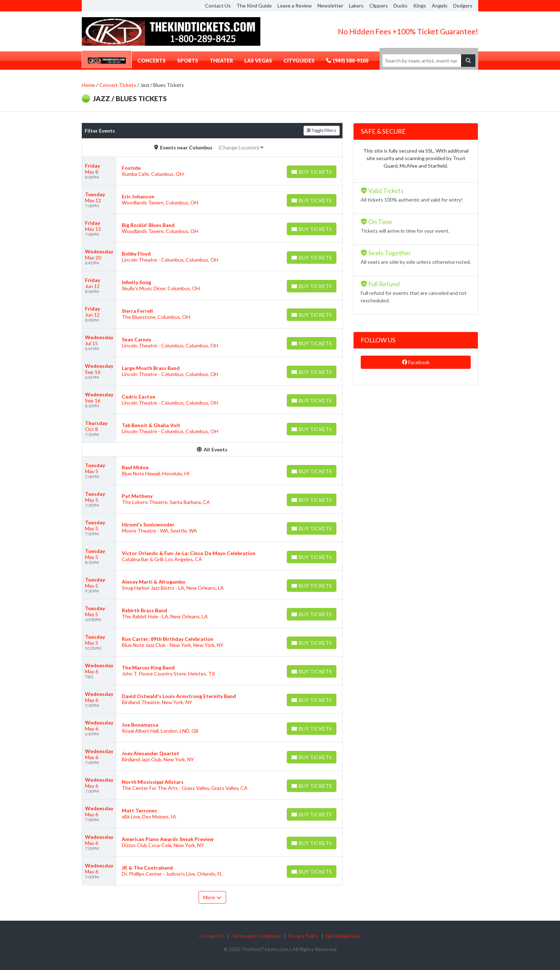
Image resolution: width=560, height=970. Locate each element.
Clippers (379, 6)
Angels (440, 6)
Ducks (401, 6)
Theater (221, 61)
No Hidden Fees (343, 936)
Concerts (152, 61)
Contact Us (218, 6)
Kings (420, 6)
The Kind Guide (254, 6)
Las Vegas (258, 61)
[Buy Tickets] (312, 172)
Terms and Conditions (256, 936)
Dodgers (463, 6)
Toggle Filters (322, 130)
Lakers (356, 6)
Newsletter (330, 6)
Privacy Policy (303, 936)
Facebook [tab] (416, 362)
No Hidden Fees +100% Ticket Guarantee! (408, 31)
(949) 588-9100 (347, 61)
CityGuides (299, 61)
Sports (188, 61)
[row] (212, 171)
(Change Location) (241, 147)
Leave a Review (295, 6)
